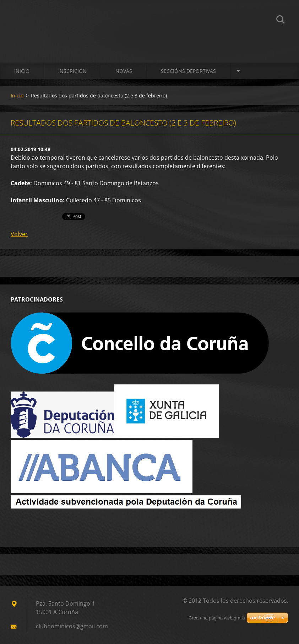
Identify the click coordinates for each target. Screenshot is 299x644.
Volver (19, 234)
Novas (124, 71)
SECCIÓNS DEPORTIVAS (188, 71)
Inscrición (72, 71)
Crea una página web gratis (217, 618)
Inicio (22, 71)
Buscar (281, 21)
